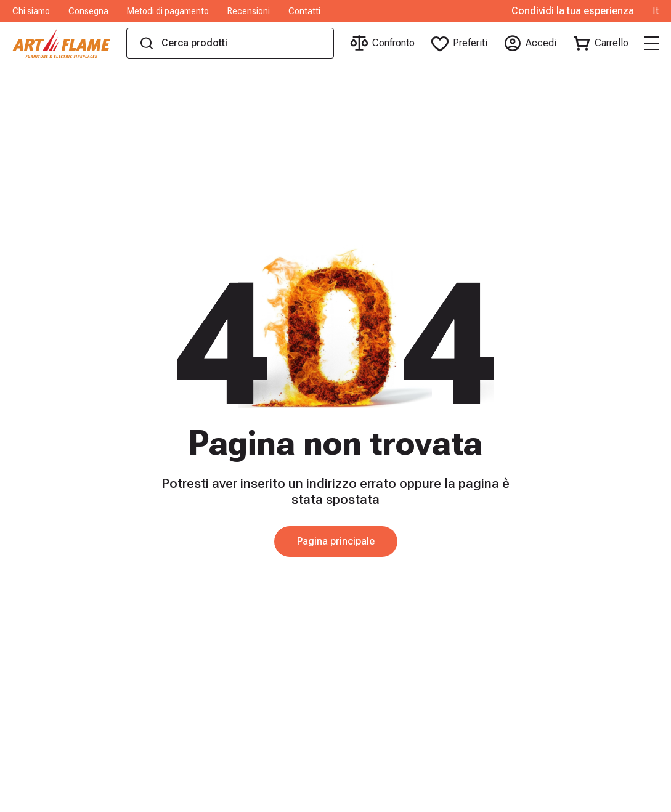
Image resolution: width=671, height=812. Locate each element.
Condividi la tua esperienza (573, 11)
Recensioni (249, 11)
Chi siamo (31, 11)
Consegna (88, 11)
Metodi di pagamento (168, 11)
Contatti (304, 11)
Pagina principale (336, 541)
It (656, 11)
